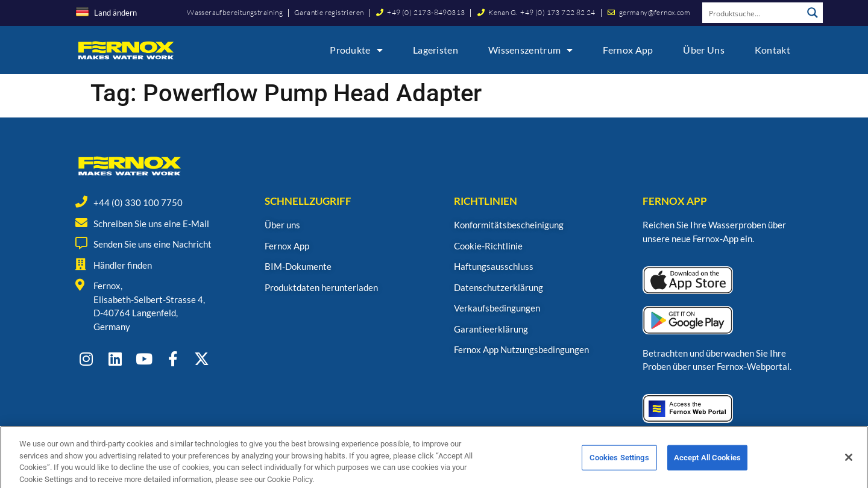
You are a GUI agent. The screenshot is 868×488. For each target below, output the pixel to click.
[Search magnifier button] (813, 13)
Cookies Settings (619, 470)
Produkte (356, 50)
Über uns (703, 50)
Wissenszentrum (531, 50)
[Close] (849, 470)
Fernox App (628, 50)
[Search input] (753, 13)
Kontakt (772, 50)
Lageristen (436, 50)
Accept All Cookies (707, 470)
